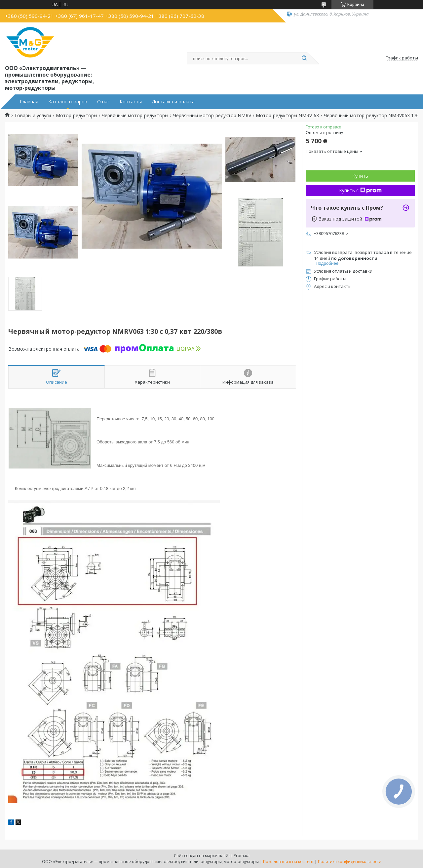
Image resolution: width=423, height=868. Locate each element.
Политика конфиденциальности (350, 862)
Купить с (360, 190)
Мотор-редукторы (77, 116)
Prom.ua (242, 856)
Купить (360, 176)
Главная (29, 102)
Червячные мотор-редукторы (135, 116)
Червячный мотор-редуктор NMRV (212, 116)
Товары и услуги (33, 116)
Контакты (131, 102)
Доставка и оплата (173, 102)
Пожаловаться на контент (288, 862)
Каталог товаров (68, 102)
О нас (103, 102)
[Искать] (304, 58)
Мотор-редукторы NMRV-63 (287, 116)
